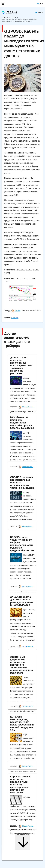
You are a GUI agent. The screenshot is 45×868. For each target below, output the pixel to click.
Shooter (18, 311)
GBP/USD (15, 318)
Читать (31, 407)
